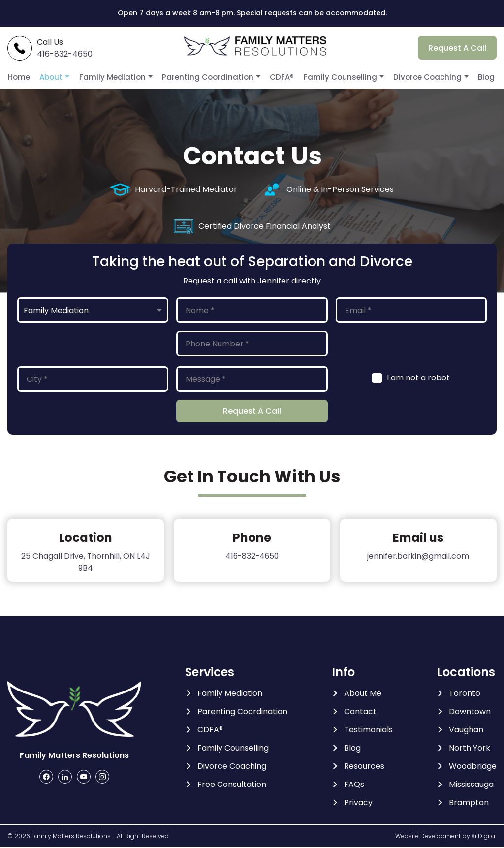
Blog (476, 77)
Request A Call (457, 48)
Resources (364, 767)
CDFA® (281, 77)
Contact (360, 713)
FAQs (354, 785)
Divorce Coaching (418, 77)
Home (31, 77)
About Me (363, 694)
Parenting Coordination (210, 77)
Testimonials (368, 731)
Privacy (358, 804)
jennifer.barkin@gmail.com (418, 557)
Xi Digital (484, 837)
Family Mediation (121, 77)
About (63, 77)
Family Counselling (336, 77)
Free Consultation (232, 785)
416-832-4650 (252, 557)
